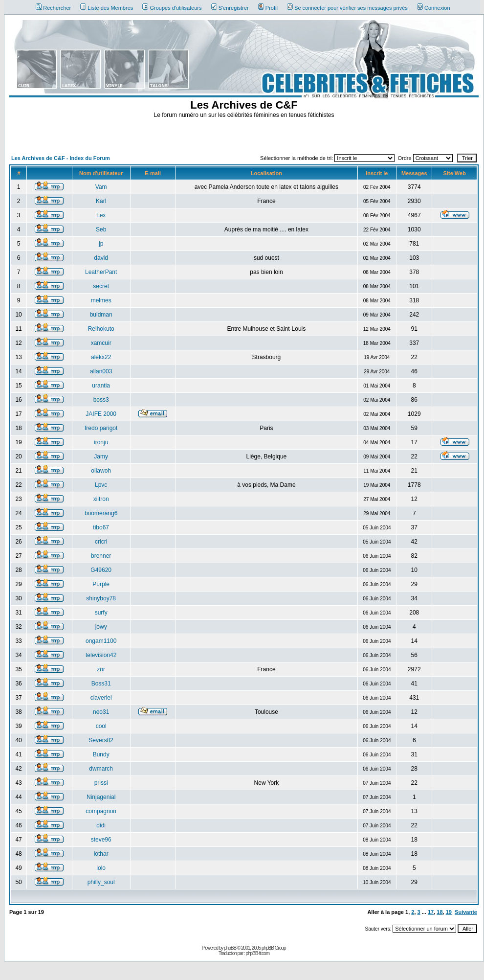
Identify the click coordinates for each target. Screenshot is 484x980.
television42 (101, 655)
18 (440, 912)
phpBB (230, 948)
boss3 (101, 400)
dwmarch (101, 769)
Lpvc (101, 485)
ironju (101, 442)
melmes (101, 300)
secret (101, 286)
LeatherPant (101, 272)
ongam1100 (101, 641)
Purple (101, 584)
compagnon (101, 811)
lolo (101, 868)
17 (431, 912)
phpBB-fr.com (257, 953)
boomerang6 (101, 513)
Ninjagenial (101, 797)
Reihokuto (101, 329)
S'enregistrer (230, 8)
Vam (101, 187)
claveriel (101, 698)
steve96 (101, 840)
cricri (101, 542)
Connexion (434, 8)
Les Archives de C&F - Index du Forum (61, 158)
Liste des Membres (107, 8)
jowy (101, 627)
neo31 (101, 712)
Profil (268, 8)
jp (101, 244)
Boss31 (101, 684)
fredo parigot (101, 428)
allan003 (101, 371)
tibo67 (101, 527)
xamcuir (101, 343)
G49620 (101, 570)
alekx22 (101, 357)
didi (101, 825)
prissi (101, 783)
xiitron (101, 499)
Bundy (101, 754)
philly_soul (101, 882)
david (101, 258)
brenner (101, 556)
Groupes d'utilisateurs (172, 8)
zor (101, 669)
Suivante (466, 912)
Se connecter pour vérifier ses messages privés (347, 8)
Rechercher (53, 8)
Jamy (101, 456)
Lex (101, 215)
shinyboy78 (101, 598)
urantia (101, 386)
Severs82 (101, 740)
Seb (101, 229)
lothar (101, 854)
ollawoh (101, 471)
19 (449, 912)
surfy (101, 613)
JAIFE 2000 (101, 414)
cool (101, 726)
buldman (101, 315)
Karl (101, 201)
